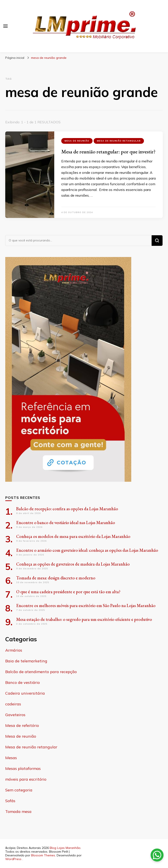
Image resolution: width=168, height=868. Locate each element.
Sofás (10, 801)
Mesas (11, 758)
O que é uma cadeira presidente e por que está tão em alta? (68, 592)
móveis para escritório (26, 779)
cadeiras (13, 704)
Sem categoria (19, 790)
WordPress (13, 859)
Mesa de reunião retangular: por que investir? (108, 152)
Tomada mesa (18, 811)
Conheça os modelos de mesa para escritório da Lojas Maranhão (73, 536)
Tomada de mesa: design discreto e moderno (56, 578)
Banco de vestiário (23, 682)
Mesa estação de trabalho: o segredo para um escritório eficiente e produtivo (84, 619)
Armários (14, 650)
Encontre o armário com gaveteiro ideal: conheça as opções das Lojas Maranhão (87, 550)
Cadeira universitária (25, 693)
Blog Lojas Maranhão (65, 848)
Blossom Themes (43, 855)
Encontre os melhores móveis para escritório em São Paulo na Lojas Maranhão (86, 606)
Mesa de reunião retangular (119, 141)
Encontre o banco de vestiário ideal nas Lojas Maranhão (66, 523)
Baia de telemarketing (26, 661)
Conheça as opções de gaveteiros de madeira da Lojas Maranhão (73, 564)
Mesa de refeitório (22, 725)
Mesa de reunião (77, 141)
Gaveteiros (15, 715)
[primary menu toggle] (5, 26)
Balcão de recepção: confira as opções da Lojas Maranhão (67, 509)
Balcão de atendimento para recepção (41, 672)
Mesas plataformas (23, 768)
